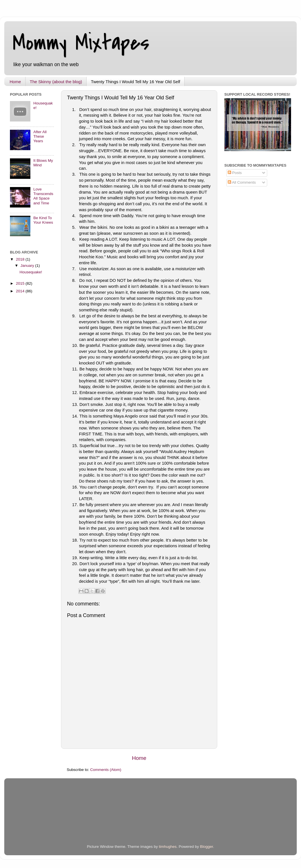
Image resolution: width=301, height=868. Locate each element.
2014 (21, 291)
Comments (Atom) (106, 770)
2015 (21, 283)
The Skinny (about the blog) (56, 82)
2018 (21, 259)
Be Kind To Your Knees (43, 220)
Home (15, 82)
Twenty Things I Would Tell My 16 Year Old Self (135, 82)
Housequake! (31, 272)
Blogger (206, 847)
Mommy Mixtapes (81, 43)
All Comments (242, 182)
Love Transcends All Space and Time (43, 196)
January (28, 266)
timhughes (168, 847)
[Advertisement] (76, 817)
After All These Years (40, 136)
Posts (235, 173)
